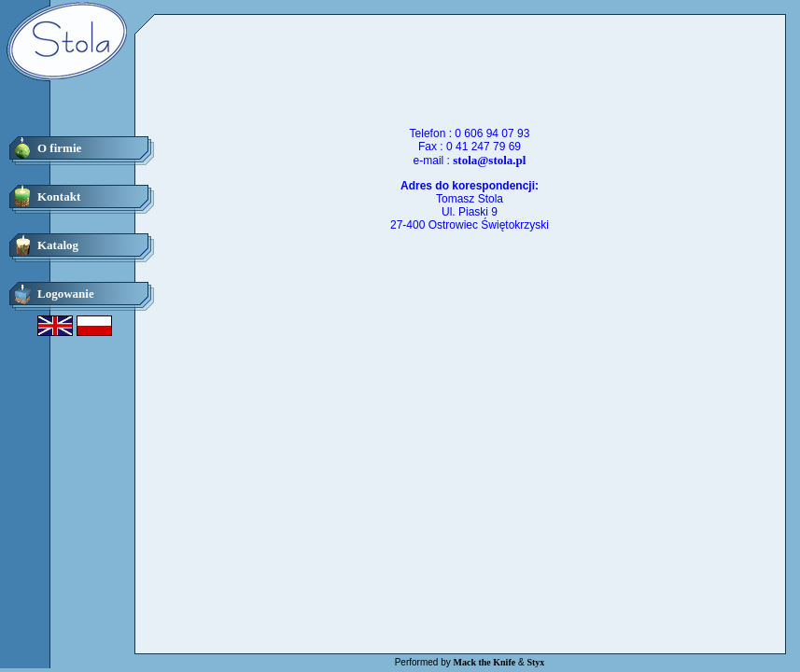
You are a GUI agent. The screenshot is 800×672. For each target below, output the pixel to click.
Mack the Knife (485, 662)
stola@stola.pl (489, 160)
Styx (535, 662)
